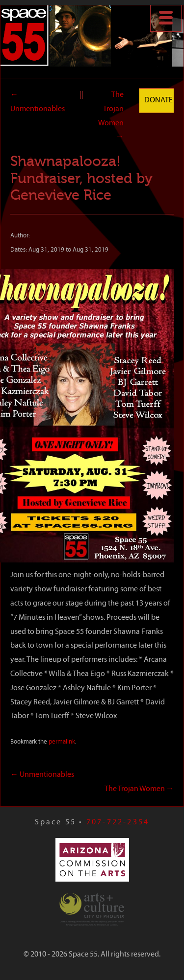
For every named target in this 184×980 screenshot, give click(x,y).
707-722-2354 (118, 822)
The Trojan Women (139, 789)
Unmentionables (42, 775)
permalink (62, 742)
